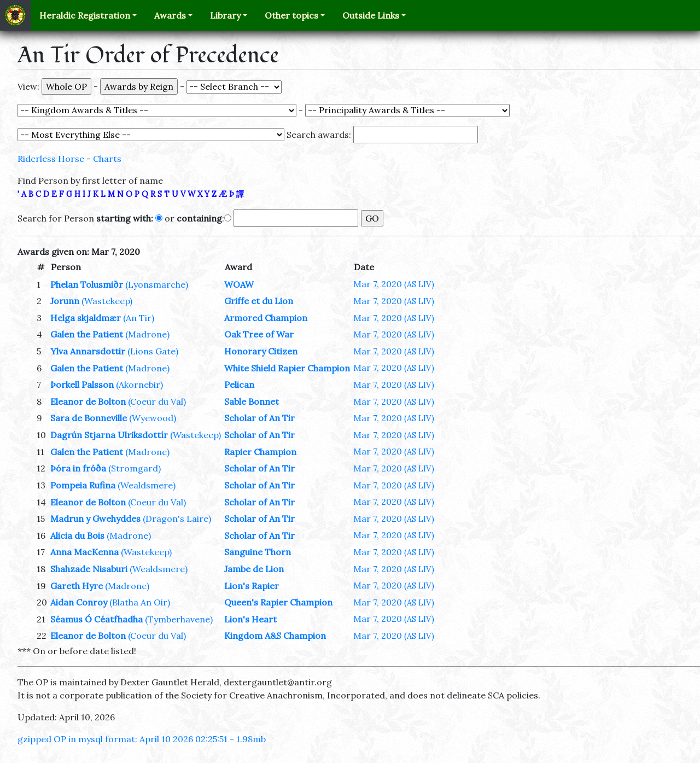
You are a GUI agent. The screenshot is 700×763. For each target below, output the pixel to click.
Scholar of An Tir (259, 418)
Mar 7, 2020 (394, 284)
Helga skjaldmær (86, 318)
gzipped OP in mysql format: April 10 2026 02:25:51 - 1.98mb (142, 739)
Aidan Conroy (79, 602)
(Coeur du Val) (157, 401)
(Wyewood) (153, 418)
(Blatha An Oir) (140, 602)
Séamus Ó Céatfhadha (97, 619)
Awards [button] (170, 15)
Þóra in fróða (78, 468)
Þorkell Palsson (82, 385)
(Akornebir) (139, 385)
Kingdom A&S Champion (275, 636)
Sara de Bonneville (89, 418)
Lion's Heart (250, 619)
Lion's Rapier (252, 586)
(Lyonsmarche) (157, 284)
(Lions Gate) (153, 351)
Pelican (239, 385)
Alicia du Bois (77, 535)
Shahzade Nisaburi (89, 569)
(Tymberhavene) (179, 619)
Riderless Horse (51, 159)
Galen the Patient (87, 334)
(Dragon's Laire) (177, 519)
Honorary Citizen (261, 351)
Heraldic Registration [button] (85, 15)
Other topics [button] (291, 15)
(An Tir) (139, 318)
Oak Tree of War (259, 334)
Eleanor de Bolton (88, 401)
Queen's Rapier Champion (278, 602)
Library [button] (225, 15)
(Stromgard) (135, 468)
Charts (107, 159)
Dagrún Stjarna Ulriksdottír (109, 435)
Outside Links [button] (371, 15)
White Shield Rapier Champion (287, 368)
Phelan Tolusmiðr (87, 284)
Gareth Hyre (77, 586)
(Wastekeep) (107, 301)
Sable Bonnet (252, 401)
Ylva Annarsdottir (88, 351)
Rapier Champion (260, 452)
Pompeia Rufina (83, 485)
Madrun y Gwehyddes (95, 519)
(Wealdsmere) (147, 485)
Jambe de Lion (254, 569)
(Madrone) (147, 334)
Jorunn (65, 301)
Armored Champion (266, 318)
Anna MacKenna (84, 552)
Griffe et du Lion (259, 301)
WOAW (239, 284)
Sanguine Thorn (258, 552)
